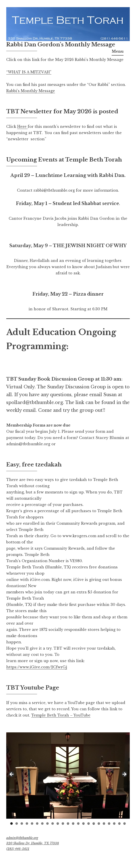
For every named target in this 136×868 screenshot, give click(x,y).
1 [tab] (12, 823)
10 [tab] (58, 823)
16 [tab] (89, 823)
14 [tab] (78, 823)
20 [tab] (109, 823)
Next (124, 775)
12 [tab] (68, 823)
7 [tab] (42, 823)
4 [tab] (27, 823)
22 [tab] (120, 823)
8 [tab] (47, 823)
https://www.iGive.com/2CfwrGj (37, 667)
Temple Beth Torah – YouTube (61, 715)
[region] (68, 776)
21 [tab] (115, 823)
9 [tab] (53, 823)
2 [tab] (17, 823)
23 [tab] (125, 823)
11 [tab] (63, 823)
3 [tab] (22, 823)
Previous (12, 775)
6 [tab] (37, 823)
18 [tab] (99, 823)
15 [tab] (84, 823)
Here (22, 126)
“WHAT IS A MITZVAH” (29, 72)
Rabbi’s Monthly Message (31, 91)
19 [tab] (104, 823)
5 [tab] (32, 823)
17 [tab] (94, 823)
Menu (118, 51)
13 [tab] (73, 823)
